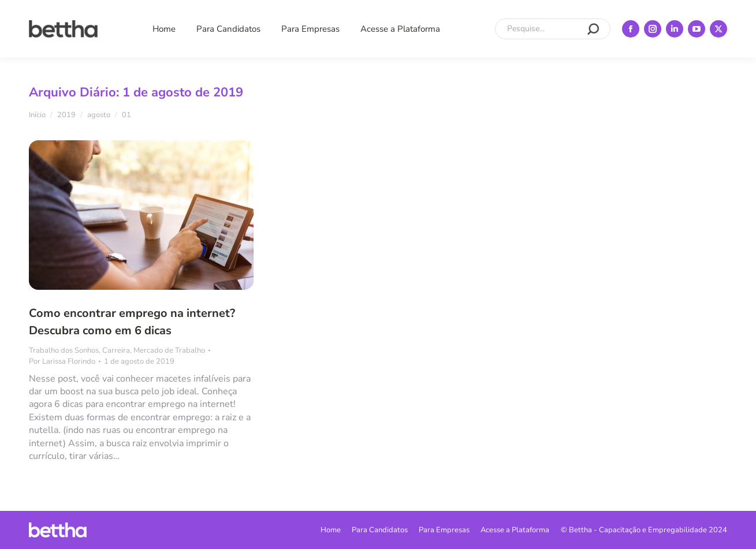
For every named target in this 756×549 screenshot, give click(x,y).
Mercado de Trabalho (169, 350)
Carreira (116, 350)
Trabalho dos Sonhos (64, 350)
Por (62, 361)
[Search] (553, 29)
